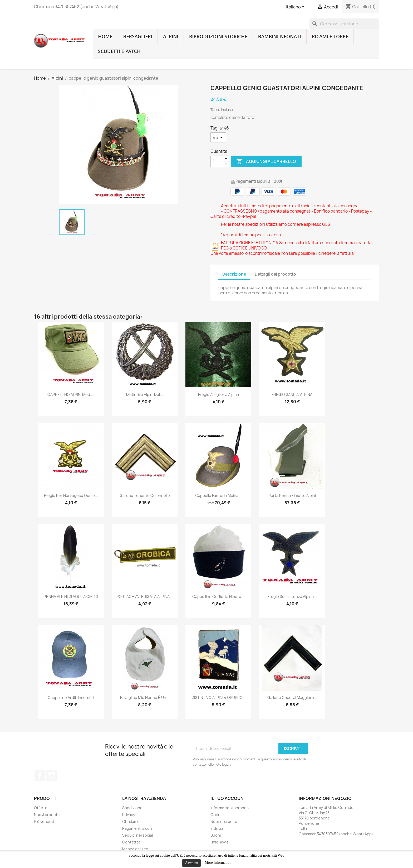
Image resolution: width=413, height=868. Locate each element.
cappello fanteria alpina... (218, 495)
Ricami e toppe (330, 36)
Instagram (51, 776)
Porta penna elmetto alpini (292, 495)
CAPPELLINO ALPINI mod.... (71, 394)
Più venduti (44, 821)
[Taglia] (218, 137)
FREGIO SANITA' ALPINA (292, 394)
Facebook (40, 776)
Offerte (41, 808)
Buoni (216, 835)
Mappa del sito (135, 849)
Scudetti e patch (119, 51)
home (105, 36)
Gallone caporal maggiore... (292, 697)
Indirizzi (217, 828)
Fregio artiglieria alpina (218, 394)
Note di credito (224, 821)
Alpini (171, 36)
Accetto (191, 863)
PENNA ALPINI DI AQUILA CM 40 (71, 596)
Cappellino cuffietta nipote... (218, 596)
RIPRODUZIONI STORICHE (218, 36)
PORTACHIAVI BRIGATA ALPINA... (145, 596)
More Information (218, 863)
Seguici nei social (137, 835)
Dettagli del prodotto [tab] (275, 274)
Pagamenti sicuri (137, 828)
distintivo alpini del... (145, 394)
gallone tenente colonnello (145, 495)
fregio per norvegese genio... (71, 495)
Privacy (129, 815)
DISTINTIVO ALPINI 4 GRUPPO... (218, 697)
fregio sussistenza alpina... (292, 596)
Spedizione (132, 808)
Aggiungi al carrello (266, 161)
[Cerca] (344, 24)
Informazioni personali (230, 808)
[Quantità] (217, 161)
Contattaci (132, 842)
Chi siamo (131, 821)
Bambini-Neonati (280, 36)
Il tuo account (228, 798)
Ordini (216, 815)
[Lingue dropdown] (296, 7)
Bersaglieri (138, 36)
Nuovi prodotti (47, 815)
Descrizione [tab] (234, 274)
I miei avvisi (220, 842)
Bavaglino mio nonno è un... (145, 697)
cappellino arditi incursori (71, 697)
